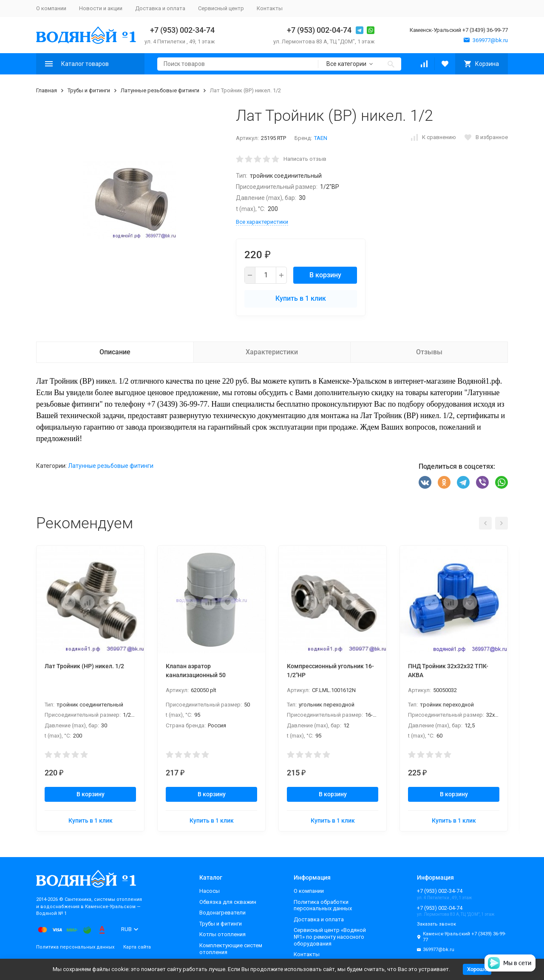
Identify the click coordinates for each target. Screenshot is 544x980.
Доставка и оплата (160, 8)
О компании (51, 8)
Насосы (210, 891)
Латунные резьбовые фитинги (160, 90)
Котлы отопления (222, 934)
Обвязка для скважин (228, 902)
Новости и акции (101, 8)
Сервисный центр (221, 8)
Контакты (270, 8)
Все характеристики (262, 222)
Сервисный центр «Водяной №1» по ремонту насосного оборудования (330, 937)
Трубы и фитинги (89, 90)
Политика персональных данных (75, 947)
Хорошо (477, 969)
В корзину (325, 275)
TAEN (321, 138)
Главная (47, 90)
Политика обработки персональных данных (323, 905)
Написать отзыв (305, 159)
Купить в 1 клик (301, 298)
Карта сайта (137, 947)
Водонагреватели (222, 913)
